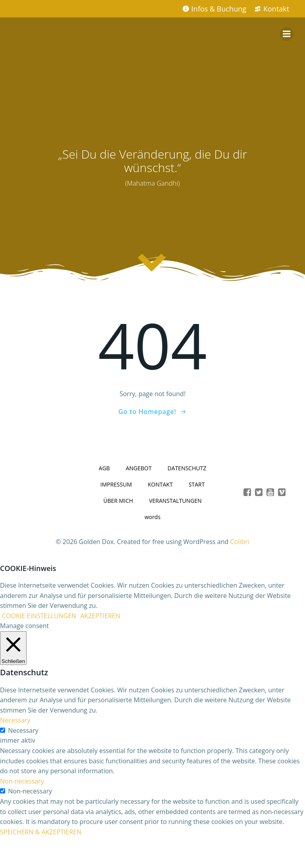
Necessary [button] (15, 720)
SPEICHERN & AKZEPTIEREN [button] (41, 832)
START (197, 484)
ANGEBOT (139, 468)
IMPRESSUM (116, 484)
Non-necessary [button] (22, 781)
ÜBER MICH (118, 501)
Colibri (240, 542)
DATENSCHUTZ (187, 468)
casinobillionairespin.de (152, 857)
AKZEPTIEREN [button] (100, 616)
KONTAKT (160, 484)
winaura (152, 848)
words (152, 517)
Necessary (23, 730)
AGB (104, 468)
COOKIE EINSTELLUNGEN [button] (39, 616)
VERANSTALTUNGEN (175, 501)
